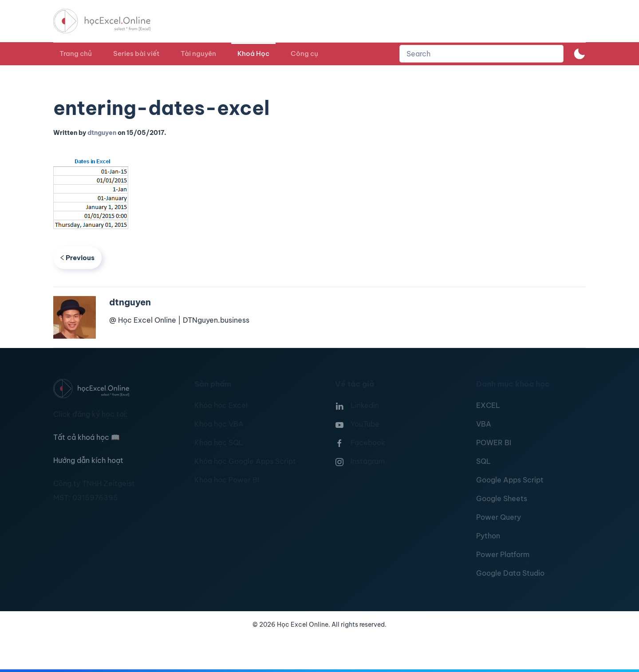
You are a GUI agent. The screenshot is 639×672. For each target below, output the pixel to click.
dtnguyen (102, 133)
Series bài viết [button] (136, 53)
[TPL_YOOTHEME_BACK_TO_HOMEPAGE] (110, 21)
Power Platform (503, 554)
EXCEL (488, 405)
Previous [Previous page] (77, 258)
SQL (483, 461)
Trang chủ (76, 53)
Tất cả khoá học (87, 437)
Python (488, 536)
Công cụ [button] (304, 53)
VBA (484, 424)
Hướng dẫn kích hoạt (88, 460)
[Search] (481, 54)
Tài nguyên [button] (198, 53)
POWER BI (494, 443)
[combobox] (481, 54)
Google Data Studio (510, 573)
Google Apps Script (510, 480)
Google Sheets (502, 498)
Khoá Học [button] (253, 53)
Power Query (499, 517)
